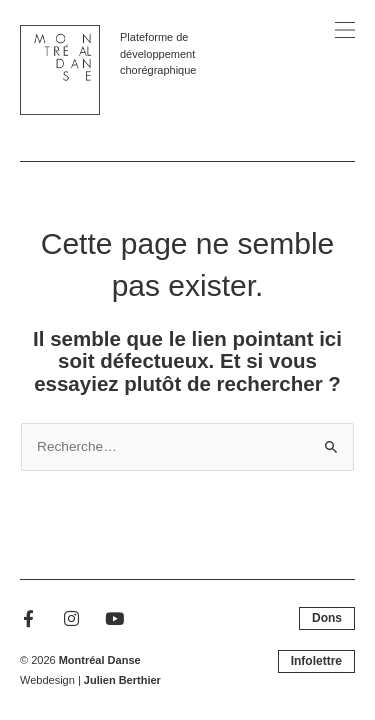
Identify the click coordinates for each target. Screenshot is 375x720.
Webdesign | (90, 680)
